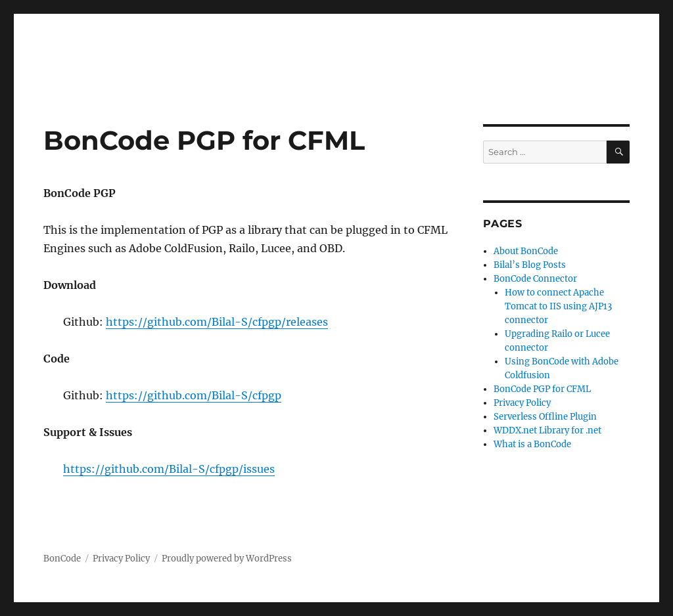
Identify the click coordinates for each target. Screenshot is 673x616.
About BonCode (526, 251)
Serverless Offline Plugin (545, 417)
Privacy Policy (522, 403)
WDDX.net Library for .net (547, 430)
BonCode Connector (535, 279)
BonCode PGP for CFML (542, 389)
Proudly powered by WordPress (227, 559)
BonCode (62, 559)
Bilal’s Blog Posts (530, 265)
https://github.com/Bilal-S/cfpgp (194, 395)
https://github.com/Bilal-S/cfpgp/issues (169, 469)
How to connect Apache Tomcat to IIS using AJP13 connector (558, 306)
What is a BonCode (532, 444)
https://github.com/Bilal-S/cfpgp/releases (217, 322)
